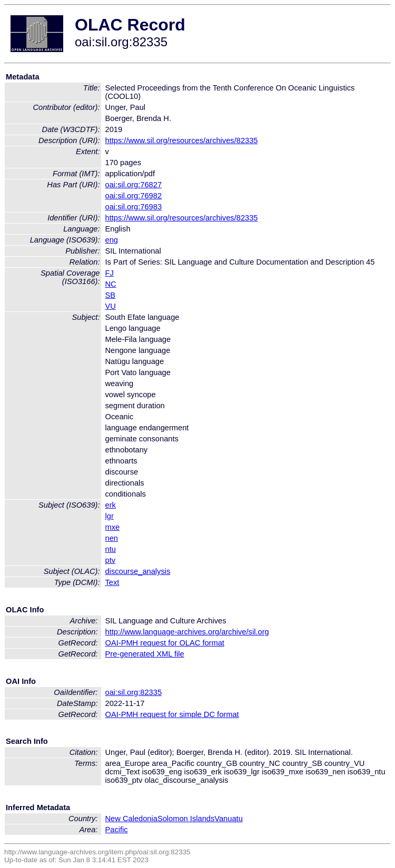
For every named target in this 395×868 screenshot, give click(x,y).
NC (111, 284)
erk (111, 505)
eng (112, 240)
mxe (113, 527)
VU (111, 306)
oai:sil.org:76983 (134, 207)
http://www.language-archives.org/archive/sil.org (187, 632)
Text (112, 582)
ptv (111, 560)
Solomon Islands (186, 819)
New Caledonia (131, 819)
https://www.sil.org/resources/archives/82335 (182, 140)
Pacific (117, 830)
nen (112, 538)
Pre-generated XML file (145, 654)
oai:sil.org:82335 (134, 692)
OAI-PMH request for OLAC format (165, 643)
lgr (110, 516)
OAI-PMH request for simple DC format (172, 714)
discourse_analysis (138, 571)
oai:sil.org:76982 (134, 196)
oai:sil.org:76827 (134, 185)
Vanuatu (229, 819)
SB (111, 295)
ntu (111, 549)
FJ (110, 273)
